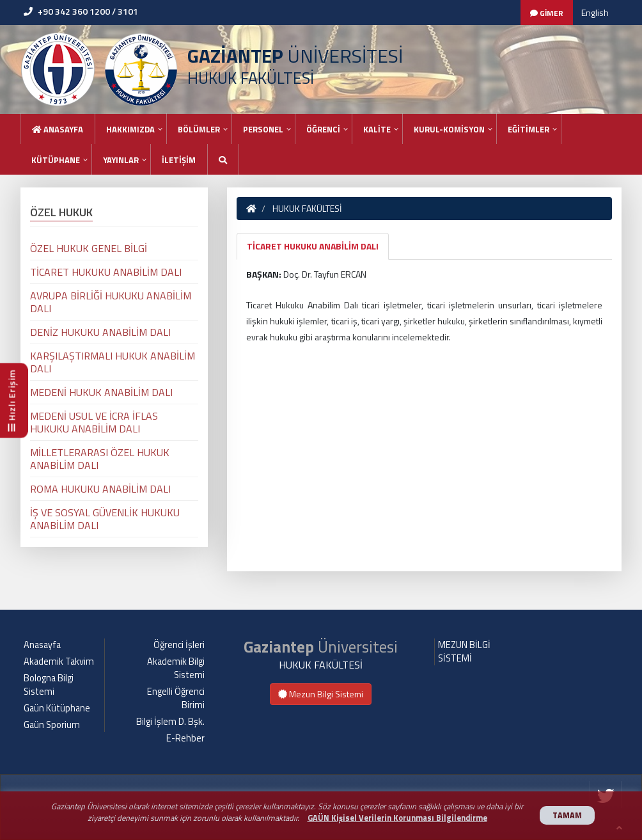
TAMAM (567, 815)
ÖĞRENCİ (323, 129)
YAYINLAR (121, 160)
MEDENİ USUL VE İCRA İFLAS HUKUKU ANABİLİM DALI (94, 422)
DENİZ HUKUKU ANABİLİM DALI (100, 332)
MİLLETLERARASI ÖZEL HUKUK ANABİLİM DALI (100, 459)
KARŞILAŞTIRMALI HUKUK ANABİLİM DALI (113, 362)
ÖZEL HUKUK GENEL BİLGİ (89, 248)
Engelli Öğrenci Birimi (176, 698)
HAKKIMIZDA (130, 129)
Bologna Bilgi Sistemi (49, 685)
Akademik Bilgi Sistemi (176, 668)
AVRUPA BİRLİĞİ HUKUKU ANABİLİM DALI (111, 302)
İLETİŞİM (179, 160)
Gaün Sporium (52, 725)
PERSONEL (263, 129)
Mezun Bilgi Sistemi (321, 694)
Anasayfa (58, 129)
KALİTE (377, 129)
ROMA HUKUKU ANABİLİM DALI (100, 489)
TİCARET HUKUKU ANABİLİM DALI (313, 246)
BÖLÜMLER (199, 129)
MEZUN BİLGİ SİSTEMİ (464, 652)
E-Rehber (185, 738)
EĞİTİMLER (528, 129)
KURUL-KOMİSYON (449, 129)
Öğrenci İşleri (179, 645)
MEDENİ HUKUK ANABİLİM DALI (101, 392)
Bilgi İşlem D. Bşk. (170, 722)
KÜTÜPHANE (56, 160)
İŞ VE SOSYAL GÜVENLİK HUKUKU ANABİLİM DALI (105, 519)
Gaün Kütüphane (57, 708)
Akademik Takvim (59, 662)
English (595, 12)
